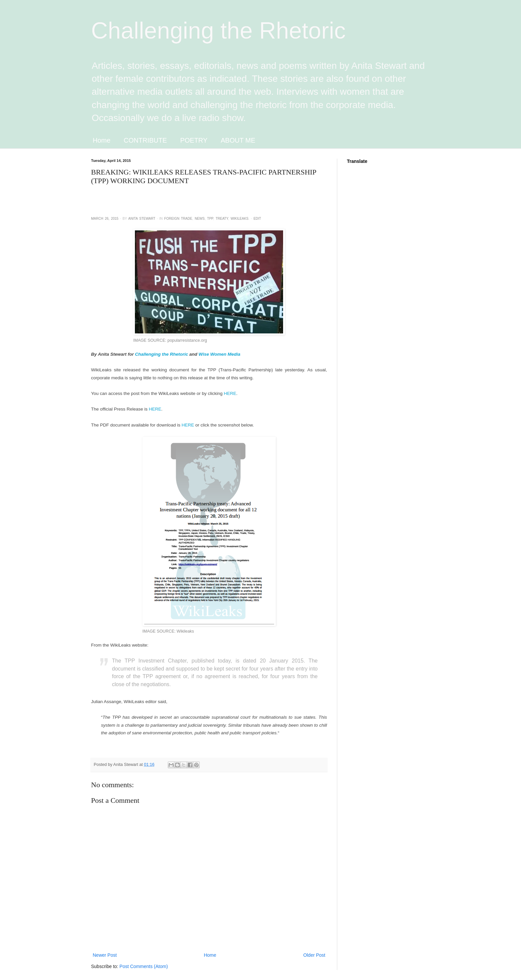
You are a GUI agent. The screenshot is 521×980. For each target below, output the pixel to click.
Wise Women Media (220, 354)
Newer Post (105, 955)
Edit (257, 219)
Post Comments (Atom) (144, 966)
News (200, 219)
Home (102, 140)
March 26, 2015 (105, 219)
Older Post (314, 955)
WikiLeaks (240, 219)
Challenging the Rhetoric (218, 31)
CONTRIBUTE (145, 140)
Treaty (222, 219)
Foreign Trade (178, 219)
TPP (210, 219)
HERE (230, 393)
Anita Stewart (142, 219)
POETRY (194, 140)
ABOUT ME (238, 140)
